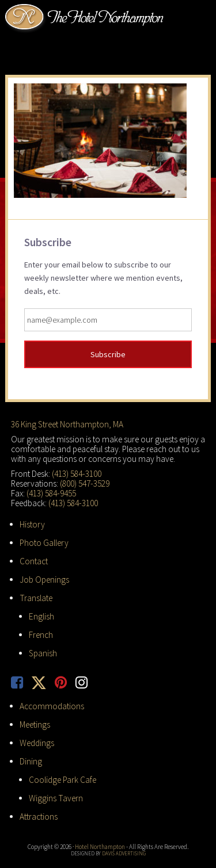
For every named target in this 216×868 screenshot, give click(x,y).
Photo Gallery (44, 543)
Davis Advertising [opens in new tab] (124, 853)
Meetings (35, 724)
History (32, 524)
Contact (34, 561)
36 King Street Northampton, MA (67, 424)
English (41, 616)
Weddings (37, 743)
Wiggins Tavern (56, 798)
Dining (31, 761)
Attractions (39, 817)
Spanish (43, 653)
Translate (36, 598)
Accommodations (52, 706)
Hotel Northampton (86, 18)
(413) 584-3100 (77, 474)
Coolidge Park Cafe (62, 780)
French (41, 635)
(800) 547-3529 (85, 483)
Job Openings (44, 580)
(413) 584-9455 (51, 493)
